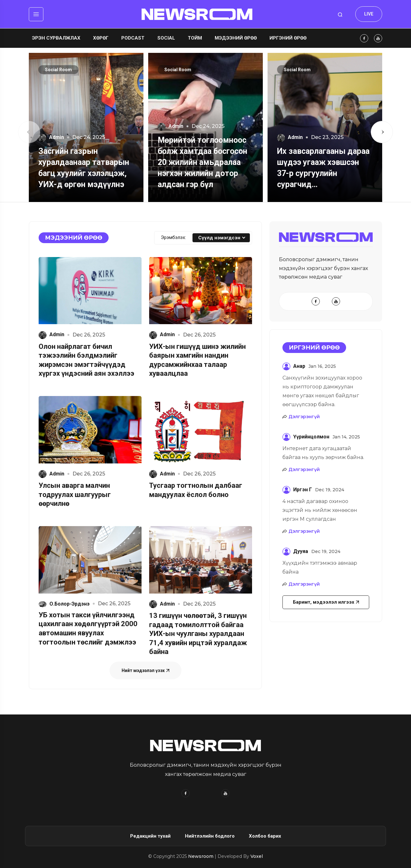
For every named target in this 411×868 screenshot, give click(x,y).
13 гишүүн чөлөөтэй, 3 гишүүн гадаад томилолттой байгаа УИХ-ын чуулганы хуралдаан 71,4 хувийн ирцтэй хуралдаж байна (198, 634)
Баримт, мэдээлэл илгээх (326, 602)
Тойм (195, 38)
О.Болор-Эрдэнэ (64, 604)
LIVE (369, 14)
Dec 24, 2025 (86, 137)
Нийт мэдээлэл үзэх (145, 670)
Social (166, 38)
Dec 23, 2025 (325, 137)
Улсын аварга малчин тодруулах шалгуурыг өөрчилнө (75, 494)
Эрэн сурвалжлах (56, 38)
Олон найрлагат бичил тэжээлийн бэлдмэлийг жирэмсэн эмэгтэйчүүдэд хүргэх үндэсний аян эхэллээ (86, 360)
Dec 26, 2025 (86, 335)
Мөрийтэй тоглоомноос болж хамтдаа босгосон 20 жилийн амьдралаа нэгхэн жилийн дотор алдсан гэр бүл (202, 162)
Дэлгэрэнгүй (304, 417)
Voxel (257, 856)
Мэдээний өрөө (236, 38)
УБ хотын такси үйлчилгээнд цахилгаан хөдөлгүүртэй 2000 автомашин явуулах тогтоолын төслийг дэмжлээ (88, 629)
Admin (51, 137)
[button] (29, 132)
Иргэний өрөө (288, 38)
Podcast (133, 38)
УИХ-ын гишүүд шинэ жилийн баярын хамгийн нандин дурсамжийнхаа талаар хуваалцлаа (197, 360)
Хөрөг (101, 38)
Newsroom (201, 856)
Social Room (58, 70)
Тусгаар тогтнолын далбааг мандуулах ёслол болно (196, 490)
